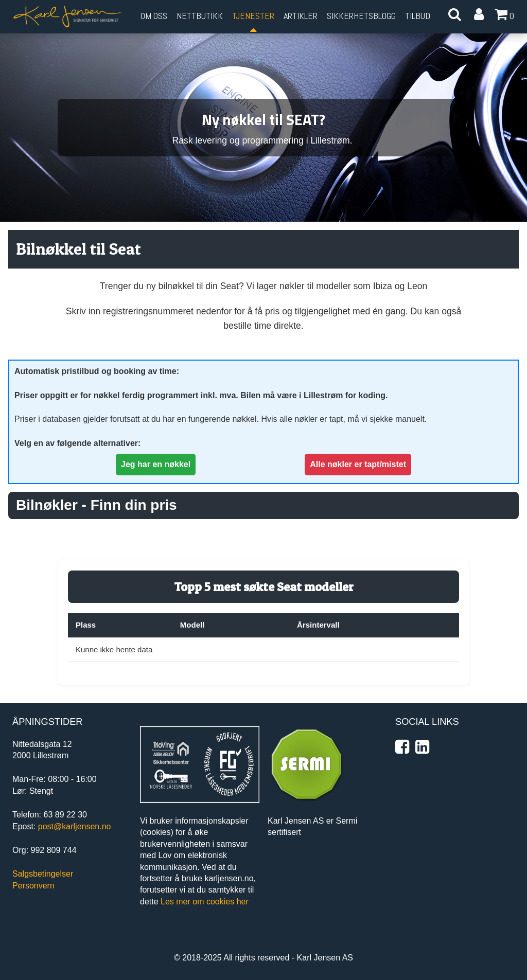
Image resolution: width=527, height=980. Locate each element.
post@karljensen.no (75, 826)
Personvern (33, 886)
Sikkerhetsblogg (361, 16)
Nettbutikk (200, 16)
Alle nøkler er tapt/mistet (358, 464)
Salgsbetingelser (43, 874)
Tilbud (418, 16)
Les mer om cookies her (205, 902)
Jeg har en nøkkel (156, 464)
